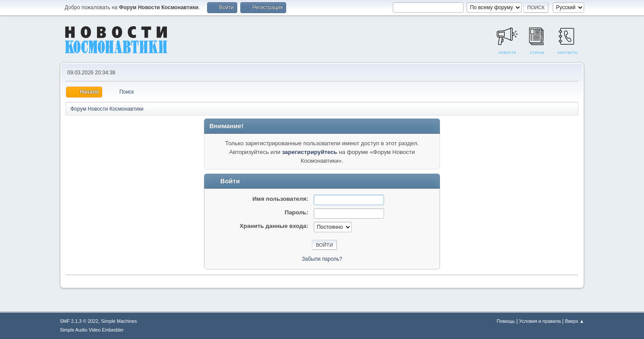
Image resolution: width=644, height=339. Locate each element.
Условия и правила (540, 321)
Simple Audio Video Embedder (92, 330)
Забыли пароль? (322, 259)
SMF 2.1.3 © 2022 (79, 321)
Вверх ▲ (575, 321)
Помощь (506, 321)
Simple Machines (119, 321)
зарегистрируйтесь (309, 152)
